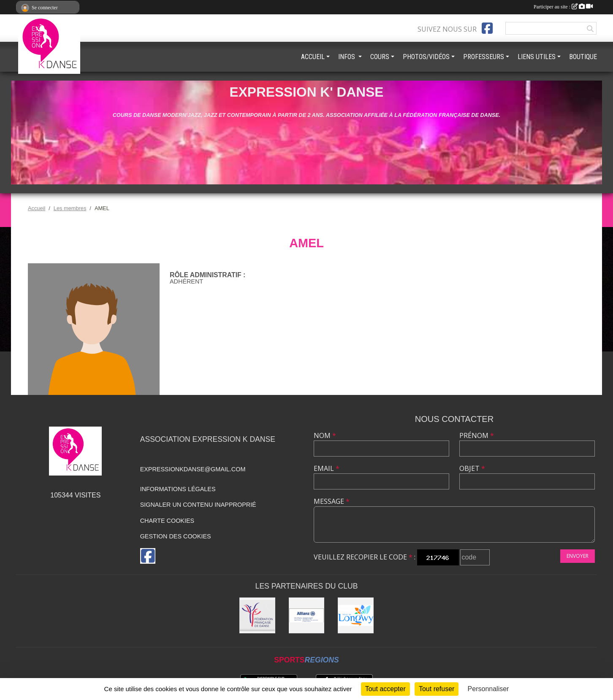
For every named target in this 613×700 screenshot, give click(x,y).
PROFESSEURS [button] (484, 57)
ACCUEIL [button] (313, 57)
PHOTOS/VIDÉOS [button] (426, 57)
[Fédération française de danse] (257, 615)
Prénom (477, 435)
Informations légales (178, 489)
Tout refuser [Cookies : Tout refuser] (437, 689)
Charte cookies (167, 521)
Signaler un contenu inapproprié (198, 505)
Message (332, 501)
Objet (472, 468)
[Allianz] (307, 615)
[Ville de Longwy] (356, 615)
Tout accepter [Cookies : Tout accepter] (385, 689)
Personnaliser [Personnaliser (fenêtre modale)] (488, 689)
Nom (325, 435)
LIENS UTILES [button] (537, 57)
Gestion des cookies (176, 536)
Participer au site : (563, 7)
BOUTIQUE (583, 57)
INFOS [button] (347, 57)
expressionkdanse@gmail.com (193, 469)
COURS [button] (380, 57)
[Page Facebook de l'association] (487, 28)
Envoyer (578, 556)
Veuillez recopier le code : (365, 557)
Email (327, 468)
